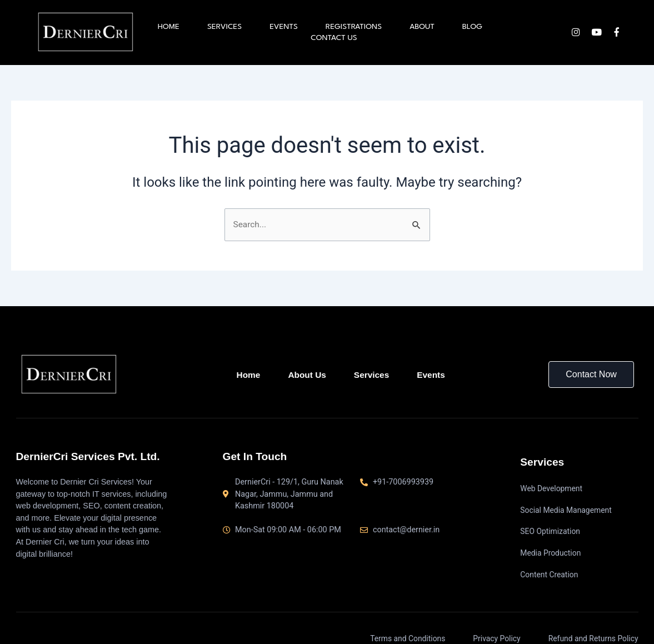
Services (224, 27)
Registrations (354, 27)
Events (284, 27)
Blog (472, 27)
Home (169, 27)
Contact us (334, 38)
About (422, 27)
